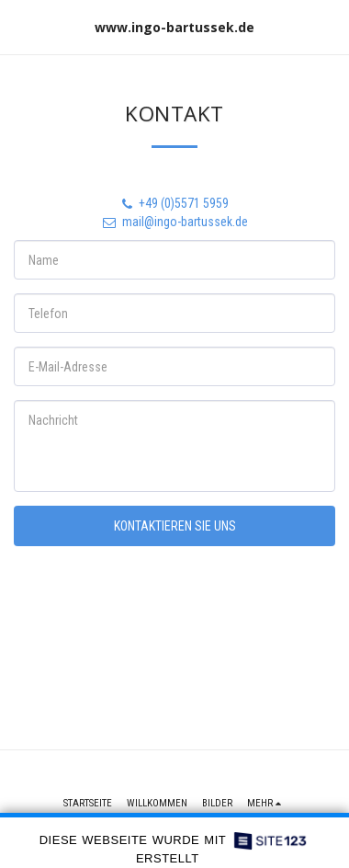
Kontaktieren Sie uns (175, 526)
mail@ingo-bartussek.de (174, 222)
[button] (20, 27)
